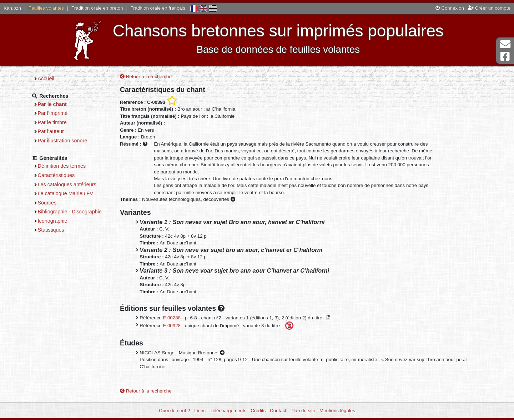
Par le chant (52, 104)
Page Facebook (505, 57)
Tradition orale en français (158, 8)
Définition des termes (62, 166)
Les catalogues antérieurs (67, 184)
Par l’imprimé (53, 113)
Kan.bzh (12, 8)
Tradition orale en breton (97, 8)
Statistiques (51, 230)
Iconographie (53, 221)
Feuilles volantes (46, 8)
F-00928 (172, 325)
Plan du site (303, 411)
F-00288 (172, 318)
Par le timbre (52, 122)
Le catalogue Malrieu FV (65, 193)
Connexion (450, 8)
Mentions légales (337, 411)
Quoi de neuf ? (174, 411)
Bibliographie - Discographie (70, 212)
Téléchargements (228, 411)
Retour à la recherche (146, 77)
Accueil (46, 79)
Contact (278, 411)
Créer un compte (489, 8)
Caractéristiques (56, 175)
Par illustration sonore (63, 141)
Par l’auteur (51, 131)
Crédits (258, 411)
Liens (200, 411)
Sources (47, 203)
